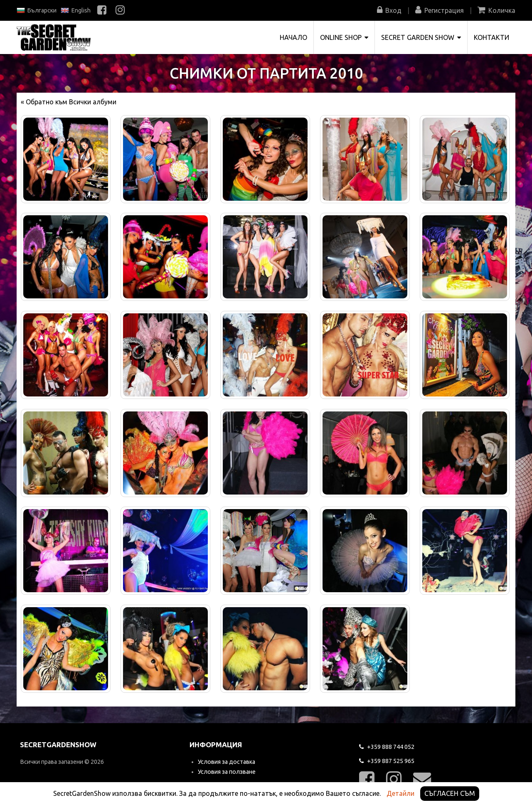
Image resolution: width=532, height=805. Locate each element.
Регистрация (440, 10)
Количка (496, 10)
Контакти (491, 37)
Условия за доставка (227, 762)
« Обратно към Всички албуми (69, 102)
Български (37, 10)
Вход (389, 10)
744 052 (387, 747)
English (76, 10)
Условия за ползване (227, 772)
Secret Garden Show (421, 37)
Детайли (400, 793)
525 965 (387, 761)
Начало (293, 37)
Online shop (344, 37)
